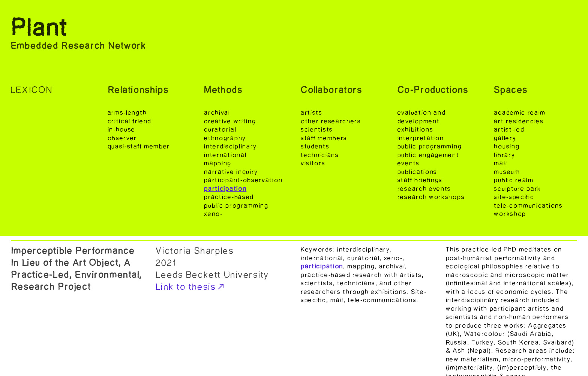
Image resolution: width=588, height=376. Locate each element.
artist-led (509, 129)
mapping (218, 163)
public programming (236, 205)
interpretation (421, 138)
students (315, 146)
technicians (320, 155)
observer (122, 138)
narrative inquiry (231, 172)
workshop (510, 214)
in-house (122, 129)
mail (500, 163)
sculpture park (517, 189)
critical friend (130, 121)
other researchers (331, 121)
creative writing (230, 121)
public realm (514, 180)
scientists (317, 129)
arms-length (128, 112)
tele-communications (528, 205)
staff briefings (420, 180)
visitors (313, 163)
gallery (505, 138)
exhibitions (415, 129)
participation (225, 189)
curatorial (220, 129)
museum (507, 172)
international (225, 155)
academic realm (520, 112)
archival (217, 112)
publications (417, 172)
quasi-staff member (139, 146)
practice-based (229, 197)
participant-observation (243, 180)
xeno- (213, 214)
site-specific (514, 197)
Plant (40, 28)
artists (312, 112)
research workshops (431, 197)
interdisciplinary (230, 146)
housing (507, 146)
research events (424, 189)
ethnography (225, 138)
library (504, 155)
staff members (324, 138)
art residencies (519, 121)
